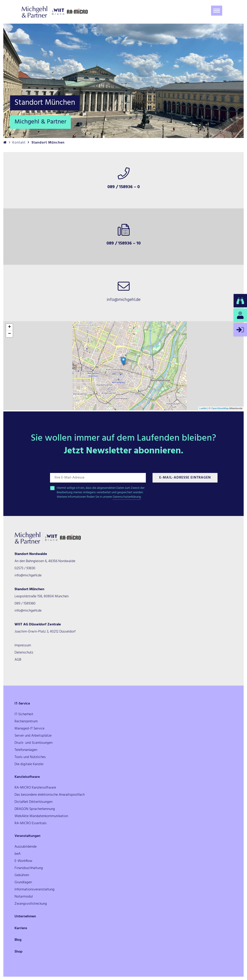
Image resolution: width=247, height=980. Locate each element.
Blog (18, 940)
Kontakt (19, 143)
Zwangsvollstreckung (31, 904)
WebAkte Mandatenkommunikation (41, 816)
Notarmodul (24, 897)
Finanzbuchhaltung (29, 868)
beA (18, 854)
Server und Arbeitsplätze (33, 736)
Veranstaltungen (27, 836)
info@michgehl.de (28, 575)
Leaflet (203, 408)
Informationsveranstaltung (35, 890)
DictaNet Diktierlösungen (33, 802)
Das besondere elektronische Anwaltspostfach (50, 795)
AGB (18, 660)
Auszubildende (26, 847)
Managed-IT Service (29, 729)
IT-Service (22, 704)
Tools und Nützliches (30, 757)
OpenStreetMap (220, 408)
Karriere (21, 928)
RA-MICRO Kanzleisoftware (35, 788)
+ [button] (9, 327)
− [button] (9, 334)
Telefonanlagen (26, 750)
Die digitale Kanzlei (29, 764)
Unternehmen (25, 916)
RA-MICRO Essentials (31, 823)
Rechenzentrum (26, 721)
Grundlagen (23, 882)
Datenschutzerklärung (127, 497)
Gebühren (22, 875)
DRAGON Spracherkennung (35, 809)
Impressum (23, 645)
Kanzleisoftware (27, 777)
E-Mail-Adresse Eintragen (185, 478)
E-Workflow (23, 861)
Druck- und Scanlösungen (33, 743)
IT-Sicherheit (24, 714)
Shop (19, 952)
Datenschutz (24, 653)
